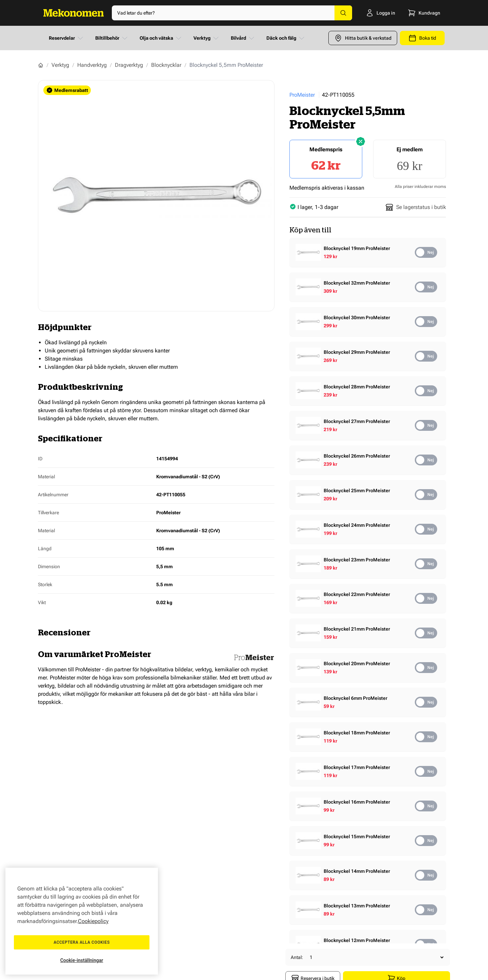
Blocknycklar (166, 65)
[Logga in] (378, 13)
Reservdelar (67, 38)
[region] (82, 921)
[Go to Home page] (74, 13)
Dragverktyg (129, 65)
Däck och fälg (286, 38)
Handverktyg (92, 65)
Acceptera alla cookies (82, 942)
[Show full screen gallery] (156, 196)
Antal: (297, 957)
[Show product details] (366, 252)
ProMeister (302, 95)
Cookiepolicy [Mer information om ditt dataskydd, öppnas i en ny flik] (93, 921)
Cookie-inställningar (82, 960)
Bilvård (243, 38)
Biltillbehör (112, 38)
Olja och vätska (161, 38)
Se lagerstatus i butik (416, 207)
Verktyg (207, 38)
